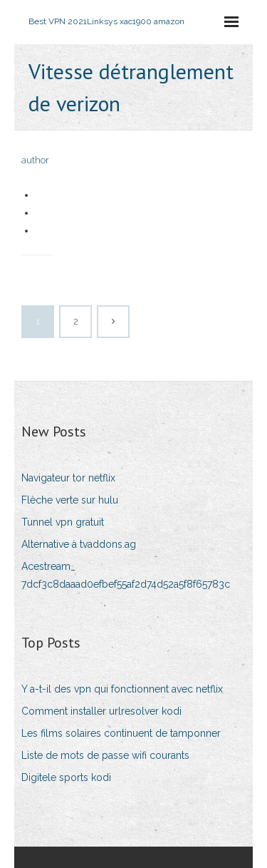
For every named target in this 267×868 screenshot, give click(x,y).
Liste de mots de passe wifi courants (105, 755)
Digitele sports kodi (66, 777)
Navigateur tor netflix (68, 478)
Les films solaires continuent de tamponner (121, 733)
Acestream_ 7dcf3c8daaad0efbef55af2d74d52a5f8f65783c (126, 575)
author (35, 160)
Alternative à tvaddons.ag (79, 544)
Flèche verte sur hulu (70, 500)
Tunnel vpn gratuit (63, 522)
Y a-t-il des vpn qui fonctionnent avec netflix (122, 689)
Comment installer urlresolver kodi (101, 711)
